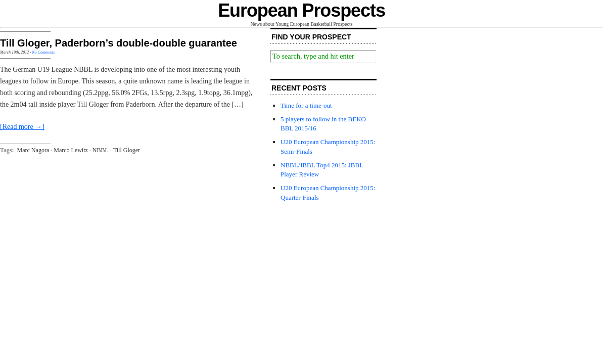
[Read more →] (22, 127)
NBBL (101, 150)
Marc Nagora (33, 150)
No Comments (43, 52)
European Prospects (301, 10)
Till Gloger (127, 150)
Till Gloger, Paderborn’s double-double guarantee (119, 43)
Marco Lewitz (71, 150)
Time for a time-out (306, 105)
